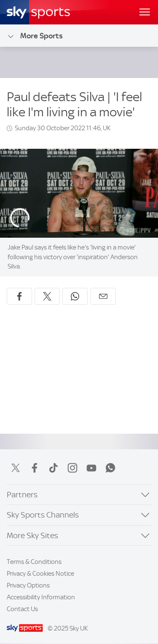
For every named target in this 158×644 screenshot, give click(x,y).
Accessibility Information (41, 597)
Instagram (72, 468)
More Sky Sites (32, 535)
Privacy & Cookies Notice (40, 574)
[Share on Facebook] (19, 296)
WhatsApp (110, 468)
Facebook (35, 468)
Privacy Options (28, 585)
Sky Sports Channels (43, 515)
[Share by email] (103, 296)
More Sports (35, 36)
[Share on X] (47, 296)
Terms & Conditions (34, 562)
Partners (22, 495)
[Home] (38, 12)
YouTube (91, 468)
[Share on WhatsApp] (75, 296)
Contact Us (22, 609)
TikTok (54, 468)
